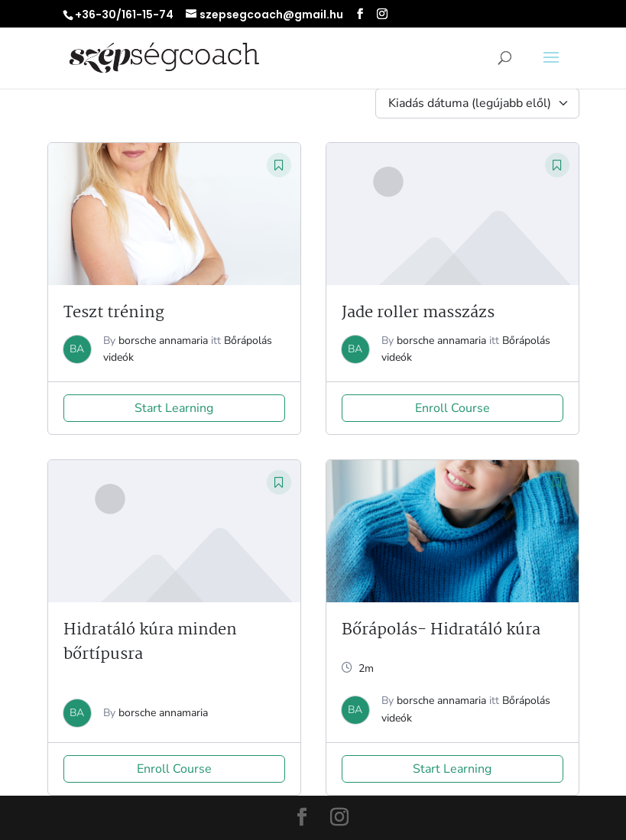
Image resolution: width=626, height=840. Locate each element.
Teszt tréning (114, 313)
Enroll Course (452, 408)
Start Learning (174, 408)
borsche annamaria (163, 341)
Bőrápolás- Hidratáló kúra (441, 630)
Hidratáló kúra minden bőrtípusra (150, 642)
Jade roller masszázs (418, 313)
